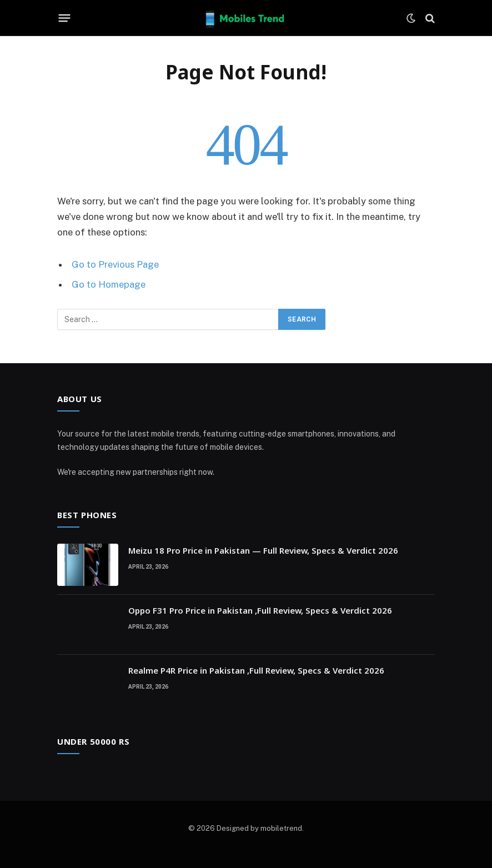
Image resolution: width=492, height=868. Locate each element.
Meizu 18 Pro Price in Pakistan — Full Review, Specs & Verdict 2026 (263, 550)
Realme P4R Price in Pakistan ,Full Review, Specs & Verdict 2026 (256, 670)
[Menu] (65, 18)
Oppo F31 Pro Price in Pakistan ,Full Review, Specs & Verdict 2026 (260, 610)
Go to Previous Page (115, 264)
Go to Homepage (109, 284)
